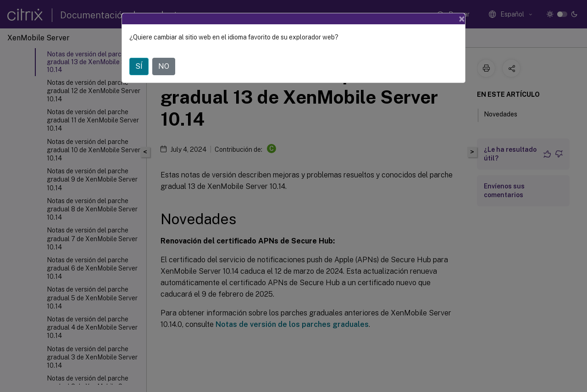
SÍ (139, 66)
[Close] (462, 19)
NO (164, 66)
